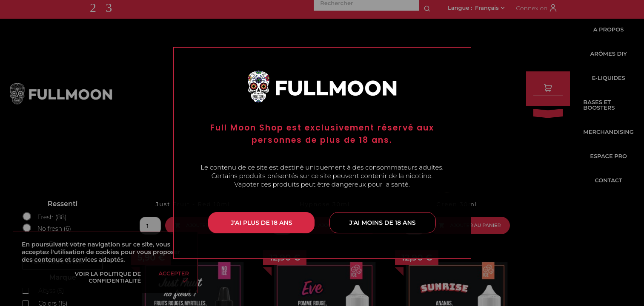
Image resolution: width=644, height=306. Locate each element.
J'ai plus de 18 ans (261, 223)
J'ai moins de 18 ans (383, 223)
